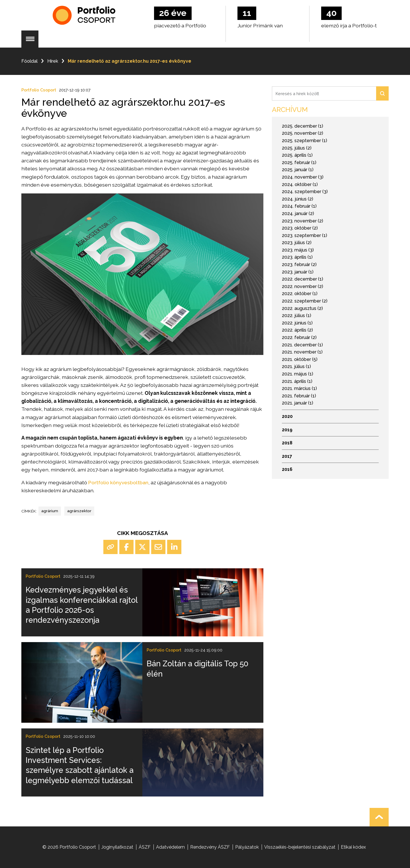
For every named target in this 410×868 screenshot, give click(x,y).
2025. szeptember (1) (305, 141)
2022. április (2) (297, 330)
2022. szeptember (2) (305, 301)
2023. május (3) (298, 250)
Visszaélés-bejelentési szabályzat (300, 847)
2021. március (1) (299, 388)
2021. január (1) (298, 403)
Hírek (53, 61)
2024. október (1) (300, 184)
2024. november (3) (303, 177)
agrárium (50, 511)
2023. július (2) (297, 243)
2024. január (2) (298, 214)
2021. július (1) (296, 366)
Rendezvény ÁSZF (210, 847)
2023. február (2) (299, 265)
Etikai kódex (353, 847)
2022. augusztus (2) (302, 308)
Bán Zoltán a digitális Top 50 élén (197, 668)
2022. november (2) (303, 286)
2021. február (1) (299, 396)
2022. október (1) (300, 294)
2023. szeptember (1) (305, 235)
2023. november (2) (303, 221)
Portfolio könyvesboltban (118, 482)
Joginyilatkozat (117, 847)
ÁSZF (145, 847)
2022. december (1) (303, 279)
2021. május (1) (298, 374)
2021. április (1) (297, 381)
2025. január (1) (298, 170)
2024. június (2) (298, 199)
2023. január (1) (298, 272)
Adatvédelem (170, 847)
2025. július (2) (297, 148)
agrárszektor (79, 511)
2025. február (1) (299, 163)
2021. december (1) (302, 345)
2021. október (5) (300, 359)
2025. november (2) (303, 133)
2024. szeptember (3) (305, 192)
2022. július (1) (297, 315)
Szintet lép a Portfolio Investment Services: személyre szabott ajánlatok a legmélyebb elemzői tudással (80, 765)
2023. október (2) (300, 228)
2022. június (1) (297, 323)
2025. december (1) (303, 126)
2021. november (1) (302, 352)
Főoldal (29, 61)
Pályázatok (247, 847)
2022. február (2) (299, 337)
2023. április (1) (297, 257)
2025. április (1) (297, 155)
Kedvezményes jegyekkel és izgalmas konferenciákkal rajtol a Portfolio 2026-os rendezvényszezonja (82, 605)
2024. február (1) (299, 206)
